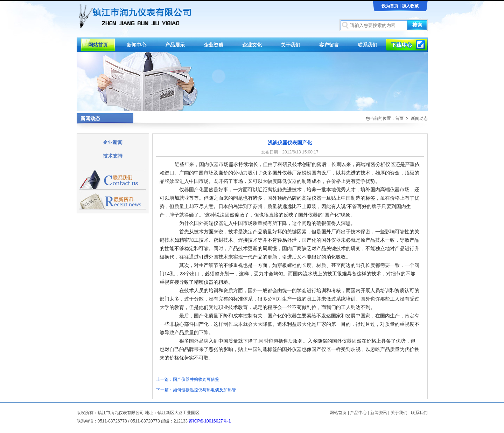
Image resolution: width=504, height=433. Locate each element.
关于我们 (290, 45)
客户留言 (329, 45)
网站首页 (98, 45)
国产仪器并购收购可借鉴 (196, 379)
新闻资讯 (379, 413)
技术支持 (113, 156)
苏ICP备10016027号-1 (210, 421)
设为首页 (390, 6)
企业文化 (252, 45)
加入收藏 (410, 6)
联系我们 (367, 45)
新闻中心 (136, 45)
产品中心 (358, 413)
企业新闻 (113, 142)
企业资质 (213, 45)
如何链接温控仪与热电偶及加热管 (204, 390)
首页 (399, 118)
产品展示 (175, 45)
